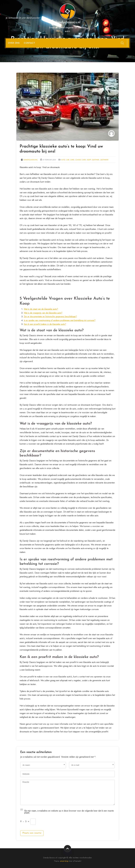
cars (72, 160)
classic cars (80, 160)
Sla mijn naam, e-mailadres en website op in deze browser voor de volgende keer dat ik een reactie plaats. (69, 811)
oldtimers (104, 160)
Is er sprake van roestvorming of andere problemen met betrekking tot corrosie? (60, 320)
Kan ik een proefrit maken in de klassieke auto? (45, 324)
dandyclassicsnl (30, 160)
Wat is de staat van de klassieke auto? (41, 309)
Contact (29, 43)
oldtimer (95, 160)
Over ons (14, 43)
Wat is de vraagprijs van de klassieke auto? (43, 313)
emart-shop (64, 861)
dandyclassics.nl (67, 22)
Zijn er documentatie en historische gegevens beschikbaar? (50, 317)
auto (63, 160)
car (68, 160)
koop (89, 160)
